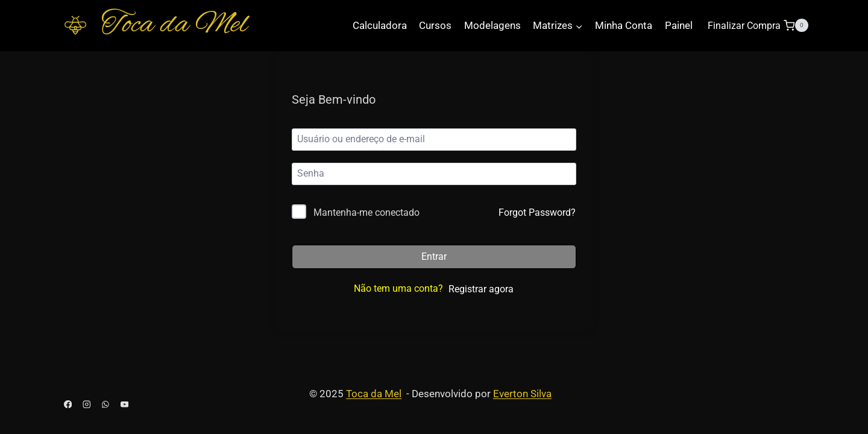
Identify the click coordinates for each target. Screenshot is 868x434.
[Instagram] (86, 404)
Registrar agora (481, 289)
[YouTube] (124, 404)
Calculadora (380, 25)
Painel (679, 25)
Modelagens (492, 25)
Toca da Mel (374, 394)
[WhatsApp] (106, 404)
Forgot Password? (537, 212)
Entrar (434, 256)
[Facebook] (68, 404)
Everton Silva (522, 394)
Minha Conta (624, 25)
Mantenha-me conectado (366, 212)
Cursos (435, 25)
